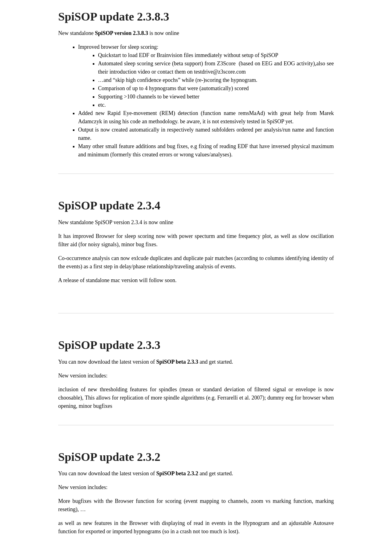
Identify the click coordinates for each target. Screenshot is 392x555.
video (144, 72)
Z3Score (227, 63)
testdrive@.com (220, 72)
